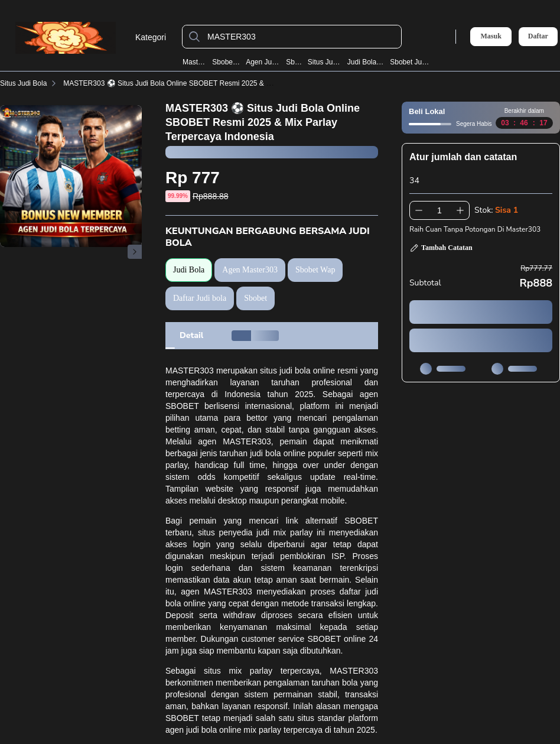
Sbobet (294, 62)
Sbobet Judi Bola (410, 62)
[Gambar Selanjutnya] (135, 252)
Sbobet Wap (226, 62)
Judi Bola (189, 270)
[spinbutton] (439, 210)
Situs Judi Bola (325, 62)
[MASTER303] (301, 37)
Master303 (195, 62)
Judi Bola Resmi (366, 62)
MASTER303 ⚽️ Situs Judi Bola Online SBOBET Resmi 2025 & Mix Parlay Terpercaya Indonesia (216, 83)
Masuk (491, 36)
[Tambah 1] (460, 210)
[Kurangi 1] (419, 210)
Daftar (538, 36)
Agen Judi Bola (263, 62)
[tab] (191, 336)
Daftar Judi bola (200, 298)
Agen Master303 (250, 270)
